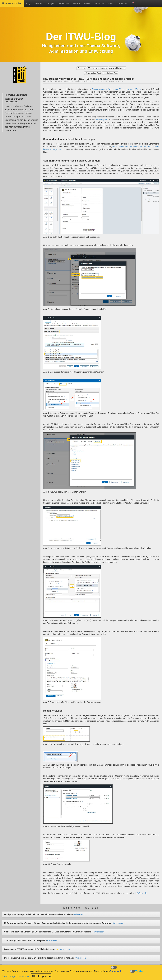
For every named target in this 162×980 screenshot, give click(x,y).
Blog (28, 3)
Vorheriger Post (93, 73)
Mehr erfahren (102, 971)
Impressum (99, 3)
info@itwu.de (141, 893)
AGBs (111, 3)
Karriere (76, 3)
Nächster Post (110, 73)
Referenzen (64, 3)
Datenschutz (123, 3)
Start (81, 68)
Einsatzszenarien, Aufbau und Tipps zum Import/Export (117, 89)
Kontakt (87, 3)
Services (38, 3)
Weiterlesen (78, 914)
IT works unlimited (12, 3)
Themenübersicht (97, 68)
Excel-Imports (102, 120)
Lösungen (50, 3)
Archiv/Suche (117, 68)
